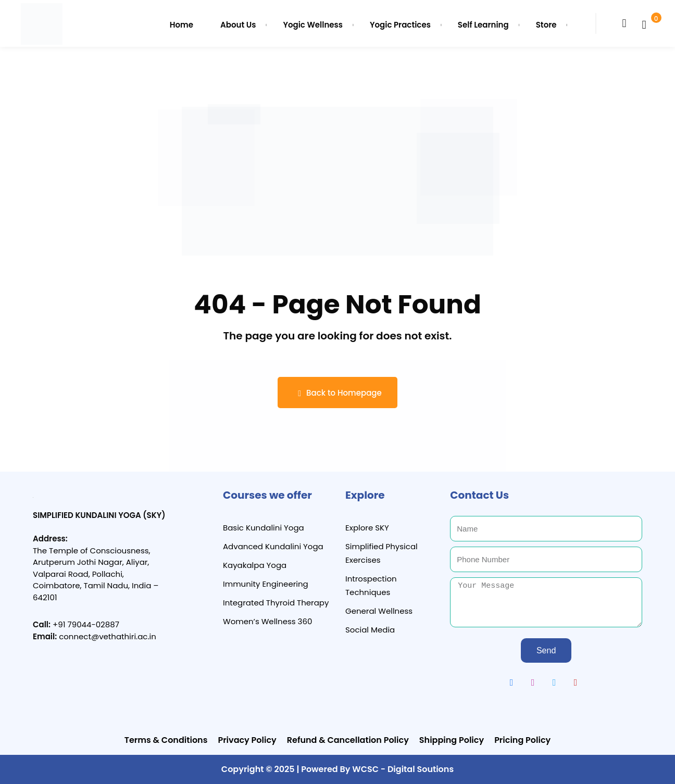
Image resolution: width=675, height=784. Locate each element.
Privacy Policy (247, 740)
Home (182, 25)
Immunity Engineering (266, 584)
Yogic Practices (400, 25)
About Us (238, 25)
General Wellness (379, 611)
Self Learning (483, 25)
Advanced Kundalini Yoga (273, 546)
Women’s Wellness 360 (267, 621)
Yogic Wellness (313, 25)
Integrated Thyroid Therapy (276, 603)
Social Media (370, 630)
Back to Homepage (337, 393)
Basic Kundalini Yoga (264, 528)
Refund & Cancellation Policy (348, 740)
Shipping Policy (452, 740)
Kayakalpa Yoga (255, 565)
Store (546, 25)
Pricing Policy (522, 740)
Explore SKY (367, 528)
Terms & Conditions (166, 740)
